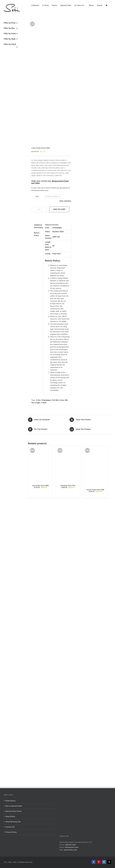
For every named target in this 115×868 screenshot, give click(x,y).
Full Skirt (56, 400)
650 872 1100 (71, 845)
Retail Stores (10, 801)
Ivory (62, 400)
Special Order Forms (13, 811)
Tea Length (36, 403)
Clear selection (65, 201)
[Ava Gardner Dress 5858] (40, 447)
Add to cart (59, 209)
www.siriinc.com (70, 850)
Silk (66, 400)
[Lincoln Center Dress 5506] (95, 447)
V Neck (44, 403)
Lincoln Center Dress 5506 (95, 490)
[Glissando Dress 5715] (68, 447)
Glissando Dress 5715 (68, 486)
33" (54, 246)
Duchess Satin (58, 232)
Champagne (57, 228)
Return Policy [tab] (37, 234)
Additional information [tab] (39, 226)
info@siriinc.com (72, 847)
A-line (38, 400)
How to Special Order (14, 806)
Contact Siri (10, 827)
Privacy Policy (11, 832)
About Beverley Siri (13, 822)
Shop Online (10, 816)
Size (37, 196)
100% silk (56, 237)
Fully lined (56, 254)
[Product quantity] (39, 209)
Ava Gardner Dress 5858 (40, 486)
